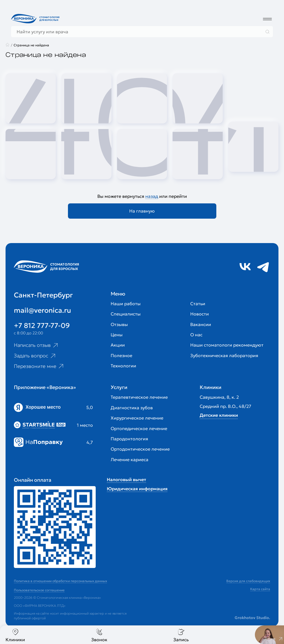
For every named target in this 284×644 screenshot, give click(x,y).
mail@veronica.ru (42, 310)
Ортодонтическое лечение (140, 449)
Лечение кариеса (130, 459)
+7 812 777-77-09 (42, 326)
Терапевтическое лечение (139, 397)
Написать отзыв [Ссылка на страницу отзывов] (36, 345)
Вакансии (201, 324)
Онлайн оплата (33, 480)
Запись (181, 635)
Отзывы (119, 324)
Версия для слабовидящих (248, 581)
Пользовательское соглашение (39, 590)
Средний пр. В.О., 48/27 (225, 406)
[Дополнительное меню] (267, 19)
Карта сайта (260, 589)
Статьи (198, 304)
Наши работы (126, 304)
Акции (118, 345)
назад (152, 196)
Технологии (123, 366)
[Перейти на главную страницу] (36, 19)
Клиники (15, 635)
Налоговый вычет (126, 479)
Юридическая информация (137, 489)
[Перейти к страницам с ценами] (55, 527)
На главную (142, 211)
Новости (200, 314)
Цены (117, 335)
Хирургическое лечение (137, 418)
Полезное (121, 355)
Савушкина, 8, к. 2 (219, 397)
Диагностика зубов (132, 408)
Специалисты (126, 314)
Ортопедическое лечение (139, 428)
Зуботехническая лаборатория (224, 355)
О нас (196, 335)
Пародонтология (129, 439)
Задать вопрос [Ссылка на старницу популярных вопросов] (35, 356)
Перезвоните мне (39, 366)
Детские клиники (219, 415)
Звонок (99, 635)
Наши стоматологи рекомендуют (227, 345)
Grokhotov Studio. (252, 618)
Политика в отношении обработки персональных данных (60, 581)
